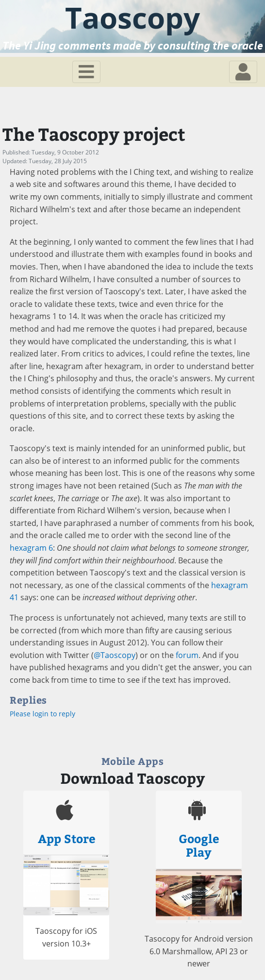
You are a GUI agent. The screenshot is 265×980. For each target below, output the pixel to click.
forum (187, 655)
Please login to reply (42, 714)
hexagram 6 (31, 548)
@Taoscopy (115, 655)
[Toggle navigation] (86, 72)
